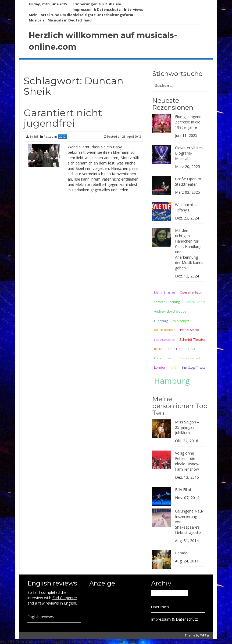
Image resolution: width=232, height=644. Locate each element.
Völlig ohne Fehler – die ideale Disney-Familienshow (187, 461)
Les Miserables (164, 340)
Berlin (158, 349)
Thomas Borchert (190, 358)
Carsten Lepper (195, 302)
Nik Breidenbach (165, 330)
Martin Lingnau (165, 292)
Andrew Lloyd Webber (171, 311)
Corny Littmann (164, 358)
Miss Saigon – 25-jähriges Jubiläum (187, 427)
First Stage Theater (194, 368)
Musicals (37, 20)
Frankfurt (194, 349)
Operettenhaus (191, 292)
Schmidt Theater (192, 339)
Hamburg (172, 381)
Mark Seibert (181, 321)
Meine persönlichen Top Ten (180, 406)
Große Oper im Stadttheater (188, 182)
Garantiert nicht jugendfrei (63, 118)
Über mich (160, 607)
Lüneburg (161, 321)
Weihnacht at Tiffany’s (186, 207)
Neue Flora (175, 349)
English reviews (41, 617)
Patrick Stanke (190, 330)
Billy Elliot (183, 490)
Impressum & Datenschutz (97, 9)
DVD (174, 368)
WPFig (205, 635)
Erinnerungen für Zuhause (97, 4)
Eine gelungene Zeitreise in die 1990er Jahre (188, 122)
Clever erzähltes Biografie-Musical (189, 153)
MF (36, 136)
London (160, 367)
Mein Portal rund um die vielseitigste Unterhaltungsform (81, 15)
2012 (62, 137)
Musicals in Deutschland (70, 20)
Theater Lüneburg (167, 302)
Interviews (133, 9)
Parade (181, 553)
